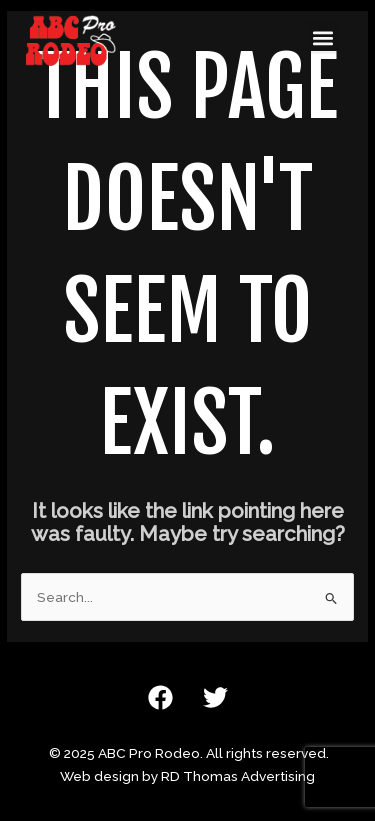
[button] (322, 37)
